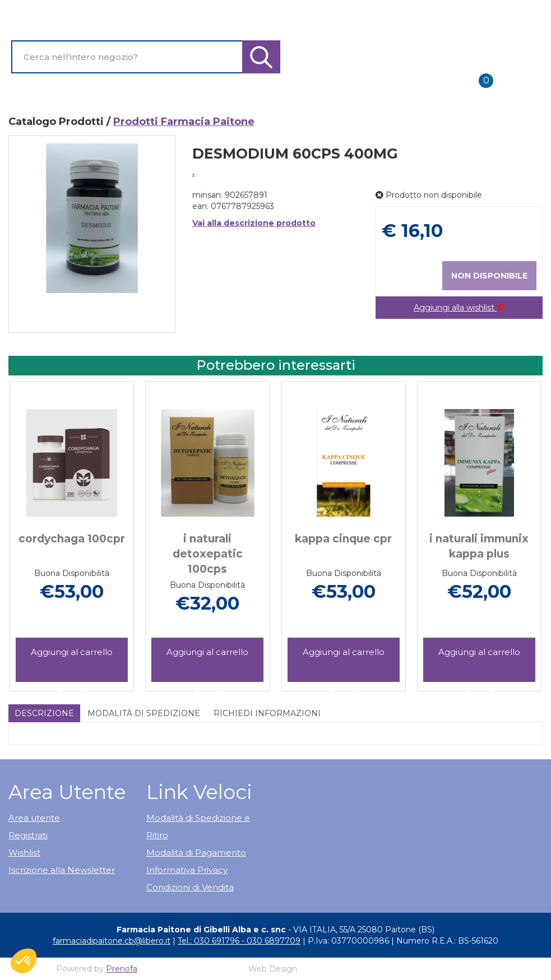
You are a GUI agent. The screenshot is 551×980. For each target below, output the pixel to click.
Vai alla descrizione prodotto (254, 223)
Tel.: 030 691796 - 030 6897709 (239, 941)
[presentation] (34, 523)
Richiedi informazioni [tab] (267, 713)
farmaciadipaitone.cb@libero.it (112, 941)
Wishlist (24, 853)
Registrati (28, 835)
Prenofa (122, 969)
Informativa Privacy (187, 870)
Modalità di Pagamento (196, 853)
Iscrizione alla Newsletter (62, 870)
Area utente (34, 818)
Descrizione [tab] (44, 713)
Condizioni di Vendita (190, 887)
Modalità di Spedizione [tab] (144, 713)
